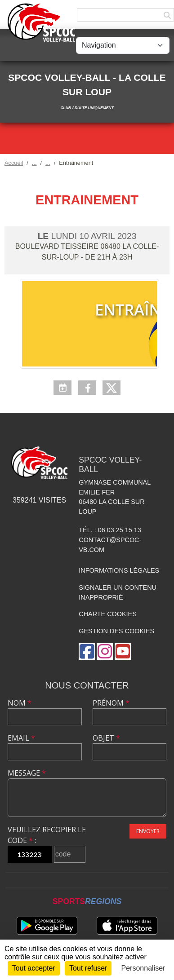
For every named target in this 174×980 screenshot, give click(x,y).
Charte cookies (107, 614)
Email (21, 738)
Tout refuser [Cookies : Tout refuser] (88, 968)
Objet (106, 738)
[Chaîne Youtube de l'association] (123, 651)
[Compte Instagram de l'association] (105, 651)
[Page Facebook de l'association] (87, 651)
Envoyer (148, 831)
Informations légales (119, 570)
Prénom (111, 703)
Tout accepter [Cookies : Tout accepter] (34, 968)
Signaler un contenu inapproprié (118, 592)
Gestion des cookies (116, 631)
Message (27, 773)
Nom (20, 703)
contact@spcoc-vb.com (110, 545)
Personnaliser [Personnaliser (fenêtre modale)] (143, 968)
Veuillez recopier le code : (47, 835)
